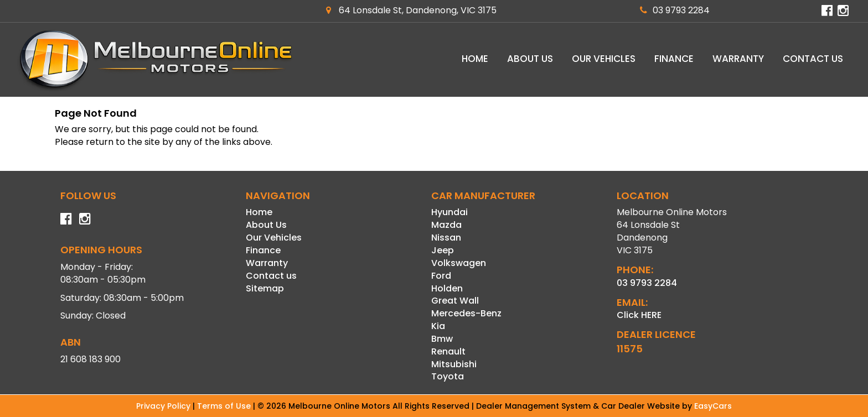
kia (438, 326)
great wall (455, 301)
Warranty (738, 59)
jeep (443, 250)
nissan (446, 238)
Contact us (813, 59)
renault (448, 351)
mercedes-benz (466, 313)
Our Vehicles (604, 59)
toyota (448, 376)
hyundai (449, 212)
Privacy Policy (164, 406)
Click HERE (639, 315)
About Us (530, 59)
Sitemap (265, 288)
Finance (674, 59)
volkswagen (459, 263)
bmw (442, 339)
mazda (446, 225)
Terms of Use (225, 406)
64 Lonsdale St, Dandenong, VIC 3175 (411, 10)
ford (441, 276)
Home (475, 59)
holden (447, 288)
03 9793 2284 (675, 10)
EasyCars (713, 406)
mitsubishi (454, 364)
